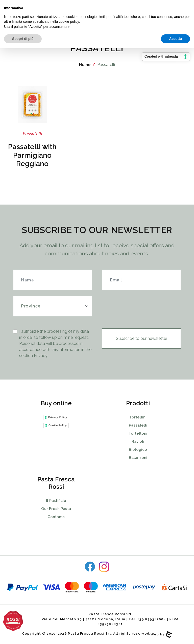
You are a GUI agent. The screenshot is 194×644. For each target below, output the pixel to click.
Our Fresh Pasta (56, 509)
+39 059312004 (152, 619)
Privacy (41, 356)
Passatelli (138, 425)
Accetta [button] (175, 39)
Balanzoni (138, 458)
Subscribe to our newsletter (142, 338)
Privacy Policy (58, 417)
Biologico (138, 450)
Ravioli (138, 441)
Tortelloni (138, 433)
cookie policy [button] (69, 21)
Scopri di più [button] (23, 39)
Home (85, 65)
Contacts (56, 517)
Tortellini (138, 417)
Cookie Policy (58, 425)
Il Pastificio (56, 501)
